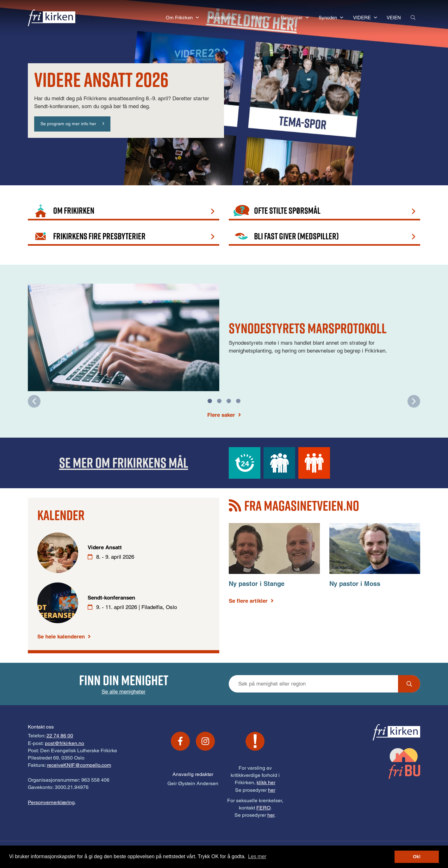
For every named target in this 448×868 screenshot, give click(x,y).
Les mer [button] (257, 856)
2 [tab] (219, 401)
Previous (34, 401)
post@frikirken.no (65, 743)
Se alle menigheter (124, 692)
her (272, 790)
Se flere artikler (248, 601)
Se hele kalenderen (61, 637)
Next (414, 401)
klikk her (266, 782)
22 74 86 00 (60, 736)
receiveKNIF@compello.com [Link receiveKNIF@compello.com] (79, 765)
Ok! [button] (417, 857)
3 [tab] (229, 401)
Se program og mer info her (68, 124)
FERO (263, 808)
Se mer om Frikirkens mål (124, 462)
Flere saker (221, 415)
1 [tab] (210, 401)
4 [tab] (238, 401)
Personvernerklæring (51, 802)
